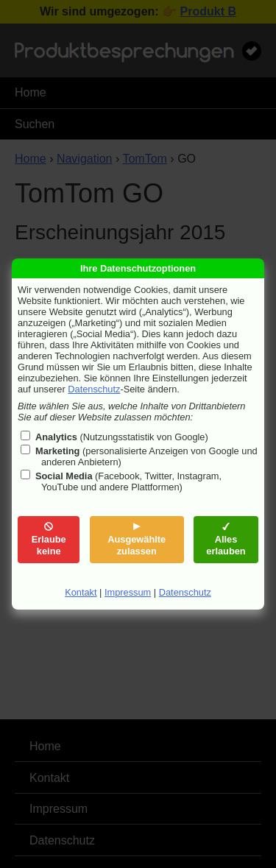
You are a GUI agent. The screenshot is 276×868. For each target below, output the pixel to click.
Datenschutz (94, 389)
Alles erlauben (226, 539)
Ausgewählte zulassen (137, 539)
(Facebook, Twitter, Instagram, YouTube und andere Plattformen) (128, 481)
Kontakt (81, 592)
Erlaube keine (49, 539)
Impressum (128, 592)
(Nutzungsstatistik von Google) (122, 437)
